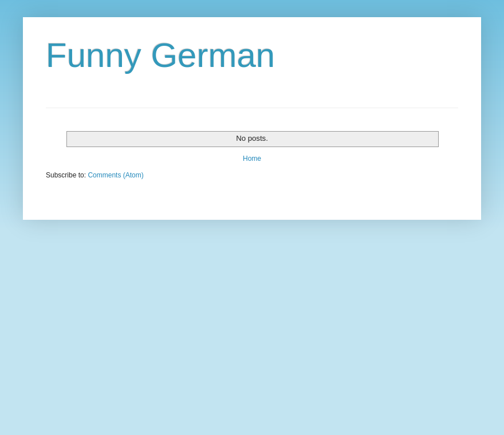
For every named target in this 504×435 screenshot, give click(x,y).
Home (252, 159)
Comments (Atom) (115, 175)
